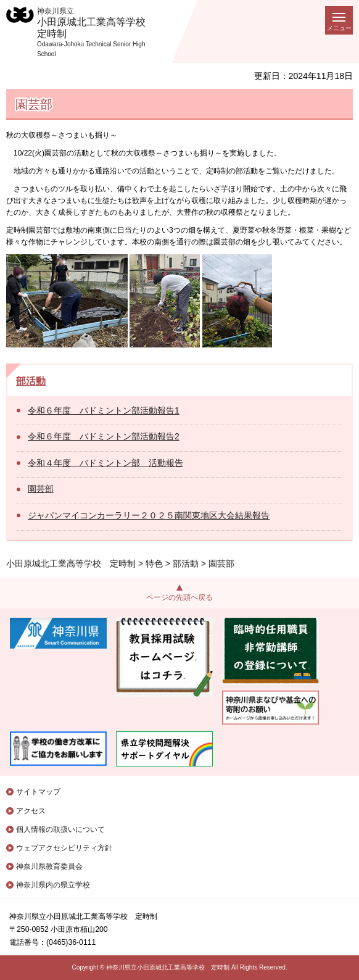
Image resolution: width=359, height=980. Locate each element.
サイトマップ (38, 792)
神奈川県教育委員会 (49, 866)
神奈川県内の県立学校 (53, 885)
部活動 (31, 381)
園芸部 (41, 489)
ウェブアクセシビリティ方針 (64, 848)
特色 (154, 563)
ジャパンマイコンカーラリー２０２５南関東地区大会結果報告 (149, 515)
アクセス (31, 811)
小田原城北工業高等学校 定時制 (71, 563)
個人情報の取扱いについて (60, 829)
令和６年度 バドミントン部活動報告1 (104, 410)
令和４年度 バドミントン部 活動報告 (105, 463)
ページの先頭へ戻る (179, 597)
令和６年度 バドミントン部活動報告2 (104, 436)
